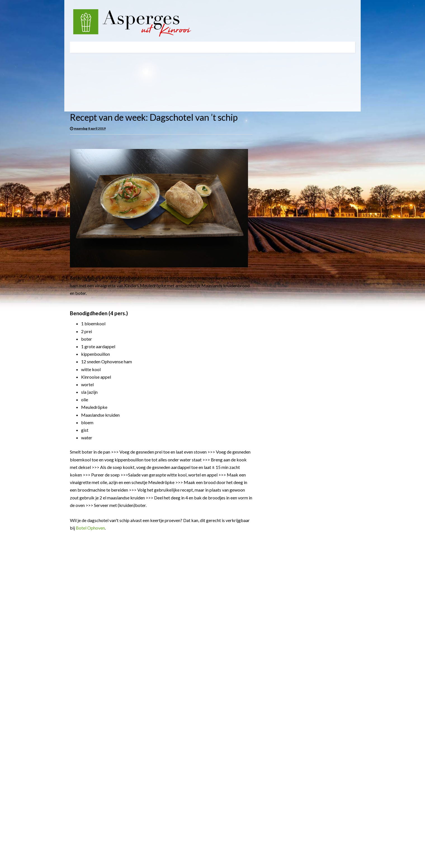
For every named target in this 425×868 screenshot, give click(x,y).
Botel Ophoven (90, 528)
